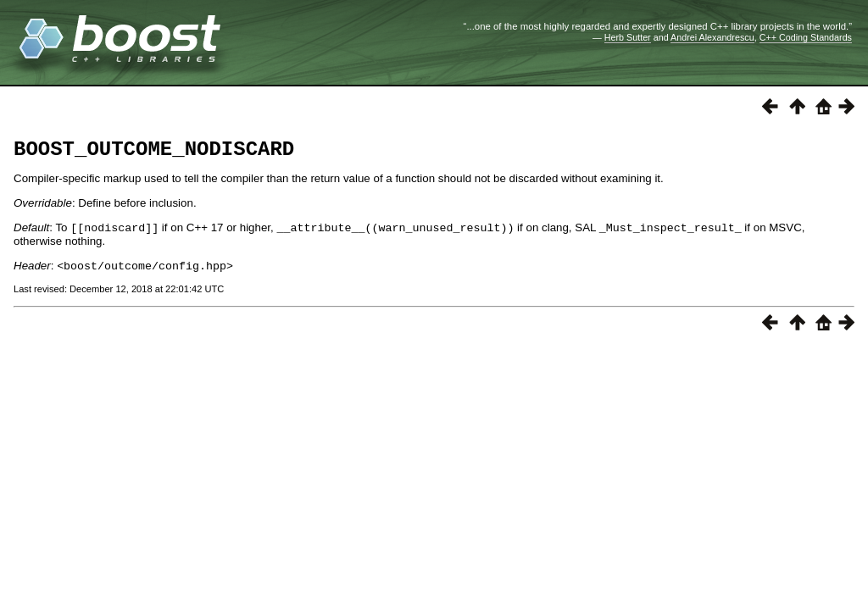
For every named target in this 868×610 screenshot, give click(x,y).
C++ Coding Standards (806, 37)
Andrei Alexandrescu (712, 37)
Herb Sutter (628, 37)
